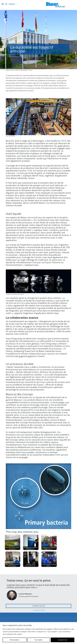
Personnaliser (15, 640)
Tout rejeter (39, 640)
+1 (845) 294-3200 (38, 610)
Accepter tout (63, 640)
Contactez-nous (38, 606)
